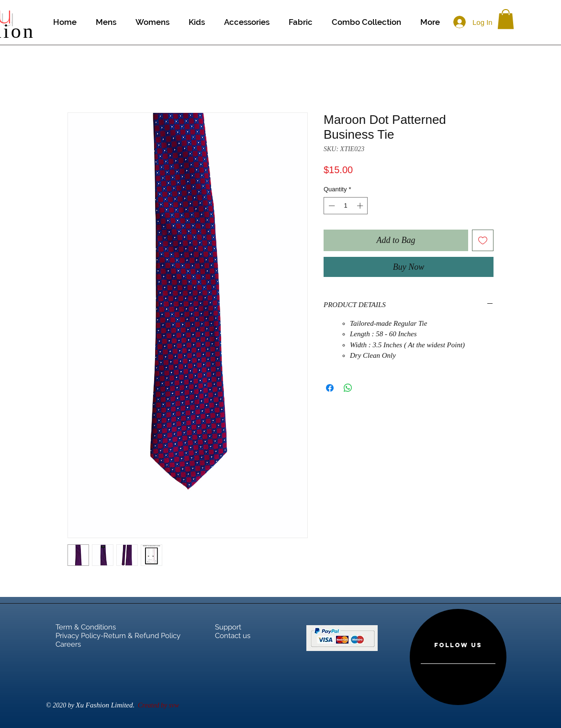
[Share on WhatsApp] (348, 388)
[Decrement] (331, 206)
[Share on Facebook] (330, 388)
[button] (506, 19)
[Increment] (361, 206)
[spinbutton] (346, 206)
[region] (458, 657)
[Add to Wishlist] (483, 240)
